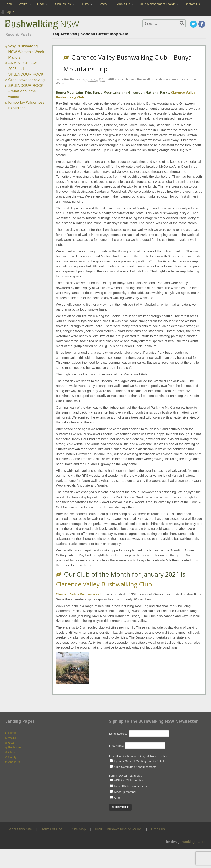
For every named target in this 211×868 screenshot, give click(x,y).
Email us (158, 829)
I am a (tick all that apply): (126, 776)
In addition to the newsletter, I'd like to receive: (139, 756)
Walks (23, 4)
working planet (194, 842)
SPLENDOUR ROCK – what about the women (26, 91)
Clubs (85, 4)
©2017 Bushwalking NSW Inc (119, 829)
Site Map (79, 829)
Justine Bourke (70, 79)
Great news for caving (26, 80)
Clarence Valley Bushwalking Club (104, 584)
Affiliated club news (122, 79)
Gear (41, 4)
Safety (103, 4)
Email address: (119, 734)
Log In (10, 12)
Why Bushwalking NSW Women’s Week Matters (26, 52)
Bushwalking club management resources (167, 79)
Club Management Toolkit (157, 4)
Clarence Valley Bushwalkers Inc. (80, 594)
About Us (124, 4)
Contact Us (192, 4)
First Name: (117, 746)
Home (9, 4)
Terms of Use (52, 829)
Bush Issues (62, 4)
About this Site (20, 829)
